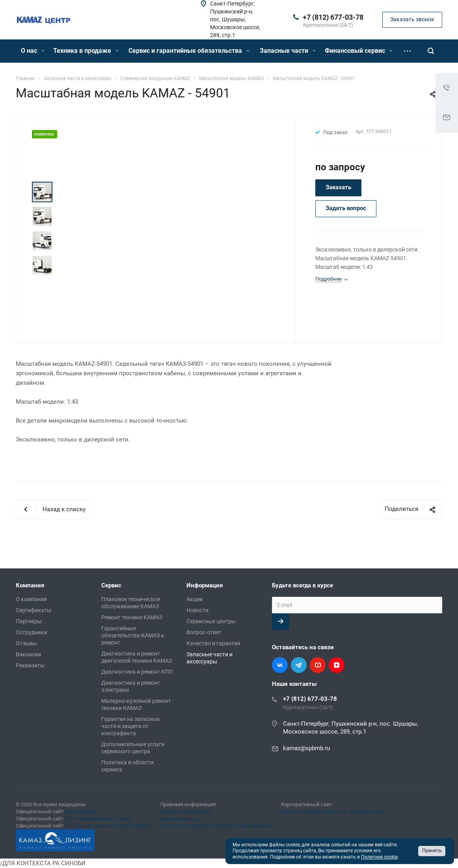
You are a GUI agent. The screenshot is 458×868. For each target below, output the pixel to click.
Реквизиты (30, 665)
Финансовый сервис (359, 51)
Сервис (111, 585)
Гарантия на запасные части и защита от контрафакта (130, 726)
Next (42, 286)
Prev (42, 172)
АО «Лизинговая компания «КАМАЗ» (108, 826)
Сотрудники (31, 632)
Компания (30, 585)
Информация (205, 585)
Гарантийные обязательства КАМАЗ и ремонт (133, 635)
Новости (197, 610)
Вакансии (28, 654)
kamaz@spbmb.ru (306, 748)
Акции (195, 599)
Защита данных (180, 819)
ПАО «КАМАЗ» (81, 811)
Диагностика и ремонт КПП (137, 672)
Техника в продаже (86, 51)
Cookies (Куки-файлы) (187, 811)
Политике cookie (379, 857)
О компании (31, 599)
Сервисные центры (211, 621)
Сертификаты (34, 610)
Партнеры (29, 621)
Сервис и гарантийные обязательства (189, 51)
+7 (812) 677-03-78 (333, 17)
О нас (33, 51)
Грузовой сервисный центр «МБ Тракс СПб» (333, 811)
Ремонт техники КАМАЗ (132, 617)
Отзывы (26, 643)
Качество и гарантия (213, 643)
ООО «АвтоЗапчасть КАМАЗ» (99, 819)
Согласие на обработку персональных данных (216, 826)
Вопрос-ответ (204, 632)
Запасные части (288, 51)
